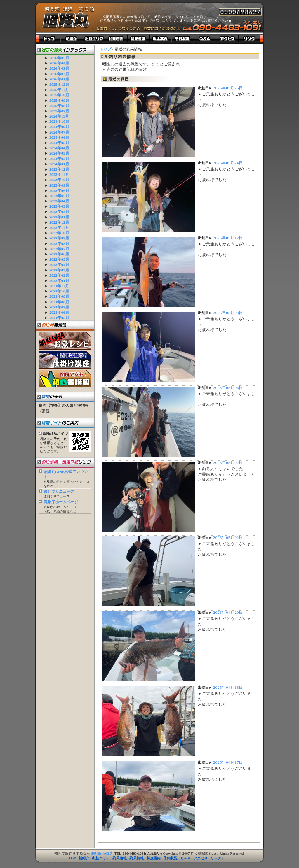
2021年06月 (59, 312)
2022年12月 (59, 222)
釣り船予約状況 (183, 39)
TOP (72, 858)
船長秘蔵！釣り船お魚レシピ (65, 341)
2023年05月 (59, 196)
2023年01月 (59, 217)
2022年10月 (59, 233)
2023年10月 (59, 180)
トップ (48, 39)
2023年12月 (59, 169)
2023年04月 (59, 201)
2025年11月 (59, 90)
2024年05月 (59, 143)
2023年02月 (59, 212)
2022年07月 (59, 249)
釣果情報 (137, 858)
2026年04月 (59, 63)
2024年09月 (59, 127)
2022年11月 (59, 228)
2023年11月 (59, 175)
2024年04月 (59, 148)
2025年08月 (59, 106)
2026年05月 (59, 58)
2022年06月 (59, 254)
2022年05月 (59, 259)
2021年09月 (59, 296)
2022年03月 (59, 270)
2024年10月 (59, 121)
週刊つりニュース (59, 491)
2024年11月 (59, 116)
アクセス (201, 858)
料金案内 (154, 858)
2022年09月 (59, 238)
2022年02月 (59, 275)
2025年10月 (59, 95)
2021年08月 (59, 302)
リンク (216, 858)
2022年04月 (59, 265)
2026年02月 (59, 74)
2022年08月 (59, 244)
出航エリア (94, 39)
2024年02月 (59, 159)
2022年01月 (59, 281)
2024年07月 (59, 132)
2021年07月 (59, 307)
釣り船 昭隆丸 (102, 853)
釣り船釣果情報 (139, 39)
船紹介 (84, 858)
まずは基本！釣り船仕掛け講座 (65, 360)
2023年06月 (59, 191)
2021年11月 (59, 286)
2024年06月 (59, 137)
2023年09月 (59, 185)
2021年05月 (59, 318)
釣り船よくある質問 (205, 39)
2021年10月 (59, 291)
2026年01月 (59, 79)
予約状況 (171, 858)
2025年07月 (59, 111)
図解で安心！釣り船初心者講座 (65, 379)
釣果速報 (120, 858)
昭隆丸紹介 (72, 39)
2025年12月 (59, 84)
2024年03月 (59, 153)
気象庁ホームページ (61, 502)
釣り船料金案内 (161, 39)
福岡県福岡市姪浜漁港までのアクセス (227, 39)
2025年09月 (59, 100)
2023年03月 (59, 206)
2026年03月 (59, 68)
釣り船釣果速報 (117, 39)
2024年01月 (59, 164)
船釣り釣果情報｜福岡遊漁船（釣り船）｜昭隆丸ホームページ (68, 18)
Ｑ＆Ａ (186, 858)
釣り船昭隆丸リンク (251, 39)
